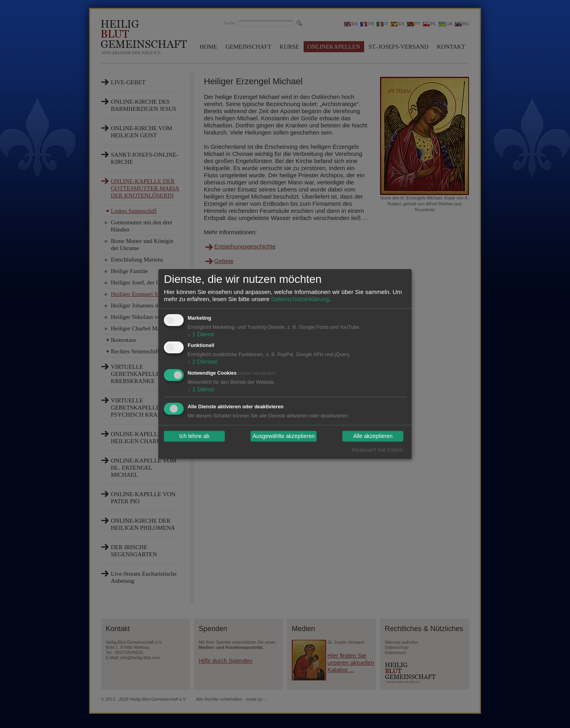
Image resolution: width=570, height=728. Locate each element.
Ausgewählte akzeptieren (283, 436)
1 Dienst (201, 334)
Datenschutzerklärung (300, 299)
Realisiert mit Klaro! (377, 450)
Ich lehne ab (194, 436)
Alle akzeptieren (373, 436)
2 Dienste (202, 361)
